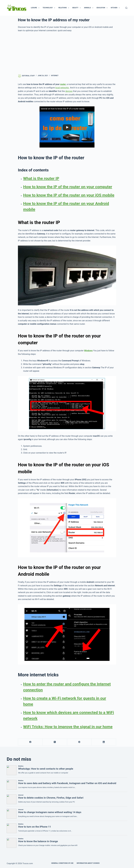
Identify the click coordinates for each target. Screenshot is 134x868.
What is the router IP (41, 178)
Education (103, 8)
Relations (64, 8)
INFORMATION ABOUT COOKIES (88, 863)
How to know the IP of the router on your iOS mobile (69, 195)
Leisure (36, 8)
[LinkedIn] (104, 742)
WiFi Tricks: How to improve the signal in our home (68, 727)
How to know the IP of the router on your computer (68, 187)
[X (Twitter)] (55, 742)
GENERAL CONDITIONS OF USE (62, 863)
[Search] (126, 8)
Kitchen (116, 8)
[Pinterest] (79, 742)
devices (69, 91)
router (63, 84)
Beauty (77, 8)
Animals (89, 8)
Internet (55, 76)
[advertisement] (67, 53)
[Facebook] (30, 742)
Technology (49, 8)
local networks (62, 88)
